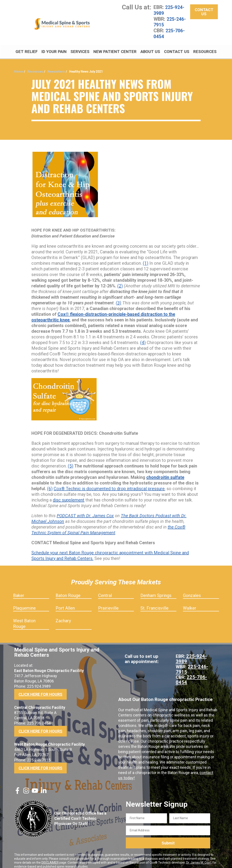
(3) (119, 298)
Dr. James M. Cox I (199, 858)
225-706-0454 (170, 33)
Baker (19, 591)
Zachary (63, 616)
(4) (143, 338)
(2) (120, 281)
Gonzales (192, 591)
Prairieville (108, 603)
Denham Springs (156, 591)
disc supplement (69, 495)
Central (105, 591)
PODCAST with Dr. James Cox (85, 511)
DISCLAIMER (50, 858)
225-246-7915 (171, 21)
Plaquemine (24, 603)
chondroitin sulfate (165, 472)
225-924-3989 (170, 10)
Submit (168, 838)
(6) (50, 484)
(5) (71, 461)
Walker (190, 603)
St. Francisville (154, 603)
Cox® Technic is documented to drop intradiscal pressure (109, 484)
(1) (146, 258)
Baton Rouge (68, 591)
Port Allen (65, 603)
